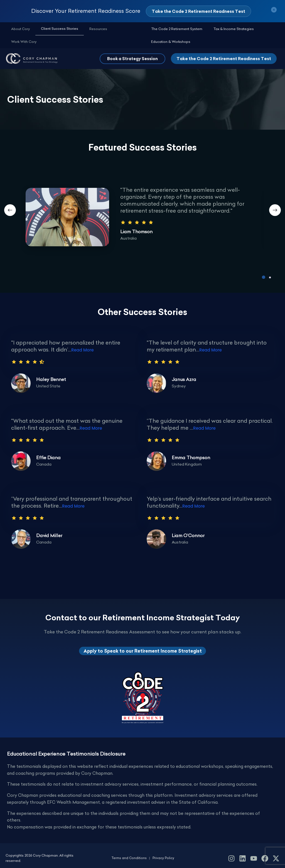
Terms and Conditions (129, 853)
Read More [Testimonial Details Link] (83, 338)
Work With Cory (108, 29)
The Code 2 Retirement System (163, 29)
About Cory (17, 29)
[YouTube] (254, 853)
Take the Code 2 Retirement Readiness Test (224, 46)
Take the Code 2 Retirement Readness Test (198, 11)
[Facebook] (265, 853)
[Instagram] (231, 853)
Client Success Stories (50, 29)
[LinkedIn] (243, 853)
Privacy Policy (164, 853)
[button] (132, 46)
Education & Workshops (258, 29)
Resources (82, 29)
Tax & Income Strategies (213, 29)
